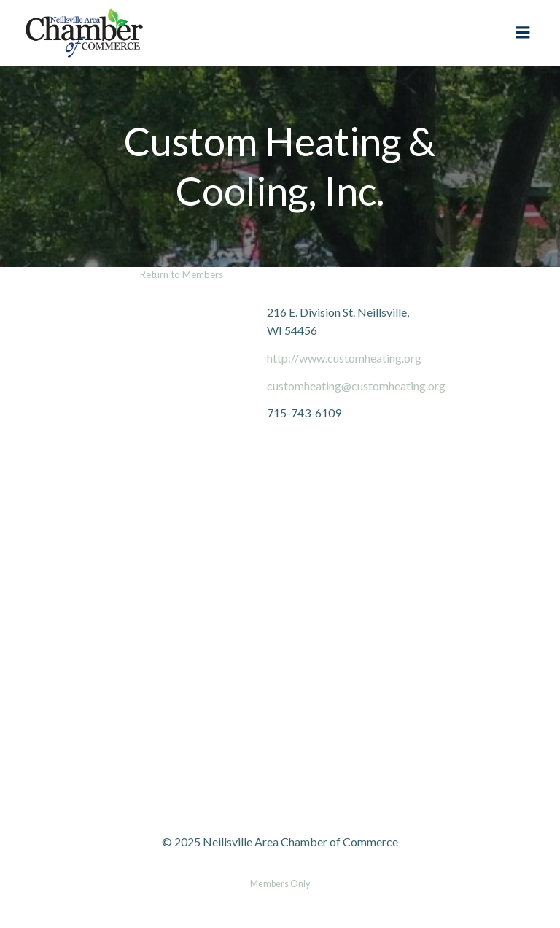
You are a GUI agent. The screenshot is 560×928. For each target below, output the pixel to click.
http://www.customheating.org (344, 358)
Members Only (280, 884)
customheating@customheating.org (356, 386)
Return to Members (182, 274)
